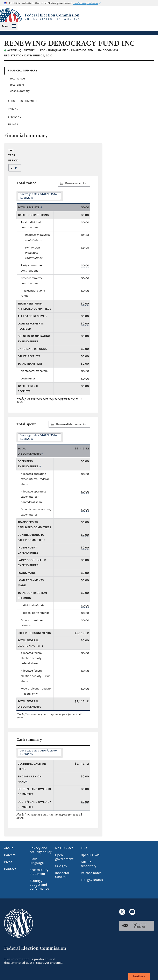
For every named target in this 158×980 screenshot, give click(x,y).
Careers (10, 855)
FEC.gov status (92, 880)
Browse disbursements (71, 424)
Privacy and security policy (41, 850)
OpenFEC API (90, 855)
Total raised (17, 79)
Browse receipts (75, 183)
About (9, 848)
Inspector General (62, 875)
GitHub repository (89, 864)
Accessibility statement (39, 872)
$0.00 (85, 235)
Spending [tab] (15, 117)
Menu (6, 26)
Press (8, 862)
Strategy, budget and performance (39, 885)
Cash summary (20, 91)
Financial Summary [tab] (23, 71)
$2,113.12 (82, 633)
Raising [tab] (13, 109)
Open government (64, 857)
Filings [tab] (13, 125)
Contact (10, 869)
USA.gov (61, 866)
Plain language (37, 861)
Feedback (139, 976)
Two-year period (13, 155)
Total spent (17, 85)
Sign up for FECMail (139, 926)
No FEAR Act (64, 848)
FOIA (84, 848)
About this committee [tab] (23, 101)
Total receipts (28, 207)
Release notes (91, 873)
